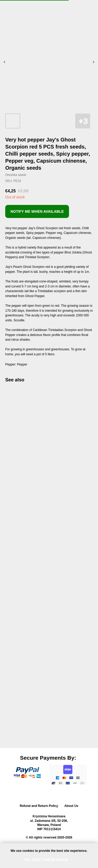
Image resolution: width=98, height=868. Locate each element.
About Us (71, 806)
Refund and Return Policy (39, 806)
